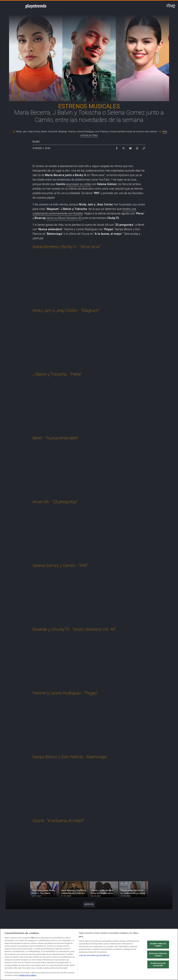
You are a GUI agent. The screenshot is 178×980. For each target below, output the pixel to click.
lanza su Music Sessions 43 (64, 218)
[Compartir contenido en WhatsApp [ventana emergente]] (137, 148)
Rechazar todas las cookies (158, 955)
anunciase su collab (79, 184)
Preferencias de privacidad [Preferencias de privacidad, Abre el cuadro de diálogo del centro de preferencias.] (158, 964)
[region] (89, 954)
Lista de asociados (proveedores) (94, 955)
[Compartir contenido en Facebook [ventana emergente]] (117, 148)
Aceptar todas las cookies (158, 945)
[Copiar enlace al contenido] (144, 148)
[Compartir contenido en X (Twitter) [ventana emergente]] (124, 148)
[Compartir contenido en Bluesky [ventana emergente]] (130, 148)
